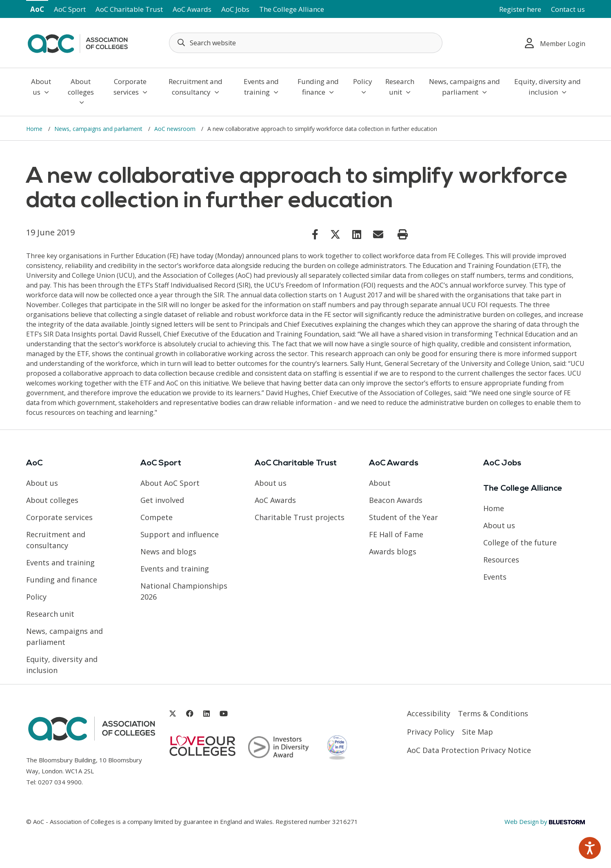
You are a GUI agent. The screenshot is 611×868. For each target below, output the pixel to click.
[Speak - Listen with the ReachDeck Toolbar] (590, 848)
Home (35, 129)
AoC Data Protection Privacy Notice (469, 750)
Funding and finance (318, 87)
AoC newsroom (176, 129)
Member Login (555, 43)
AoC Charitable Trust (129, 9)
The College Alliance (292, 9)
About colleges (81, 91)
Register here (520, 9)
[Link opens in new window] (315, 234)
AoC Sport (70, 9)
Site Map (478, 732)
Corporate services (130, 87)
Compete (157, 517)
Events (495, 577)
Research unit (400, 87)
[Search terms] (306, 43)
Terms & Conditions (493, 713)
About (380, 483)
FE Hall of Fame (396, 534)
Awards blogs (393, 551)
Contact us (568, 9)
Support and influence (180, 534)
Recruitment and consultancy (196, 87)
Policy (363, 86)
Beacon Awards (396, 500)
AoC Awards (192, 9)
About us (41, 87)
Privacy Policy (431, 732)
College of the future (520, 542)
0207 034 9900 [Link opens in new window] (60, 782)
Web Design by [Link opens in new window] (545, 821)
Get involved (162, 500)
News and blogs (168, 551)
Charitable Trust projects (300, 517)
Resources (501, 560)
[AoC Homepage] (78, 42)
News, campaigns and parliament (464, 87)
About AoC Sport (170, 483)
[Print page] (403, 235)
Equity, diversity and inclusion (548, 87)
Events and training (261, 87)
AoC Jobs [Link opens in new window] (235, 9)
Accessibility (429, 713)
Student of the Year (403, 517)
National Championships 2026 (184, 591)
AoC (37, 9)
